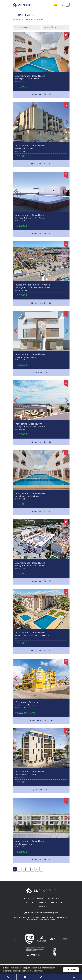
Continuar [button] (71, 970)
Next (67, 52)
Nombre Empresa (22, 5)
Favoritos (43, 907)
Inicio (26, 898)
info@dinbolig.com (50, 913)
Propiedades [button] (55, 898)
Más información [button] (37, 971)
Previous (15, 52)
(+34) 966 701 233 (32, 913)
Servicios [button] (28, 902)
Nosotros (39, 898)
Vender (42, 902)
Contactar (56, 902)
